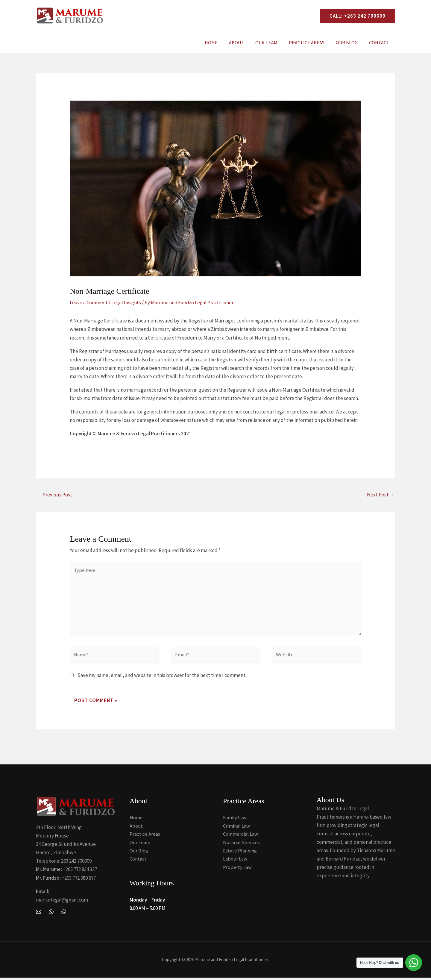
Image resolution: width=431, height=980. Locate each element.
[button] (355, 16)
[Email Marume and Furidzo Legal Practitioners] (39, 913)
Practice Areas (311, 43)
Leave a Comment (89, 302)
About (245, 43)
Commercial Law (240, 836)
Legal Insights (126, 302)
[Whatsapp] (64, 913)
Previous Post (54, 494)
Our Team (273, 43)
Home (221, 43)
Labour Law (235, 861)
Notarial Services (241, 844)
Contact (380, 43)
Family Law (235, 819)
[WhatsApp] (51, 913)
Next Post (381, 494)
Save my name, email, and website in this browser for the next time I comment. (162, 677)
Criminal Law (236, 828)
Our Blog (349, 43)
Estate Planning (240, 853)
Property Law (237, 870)
